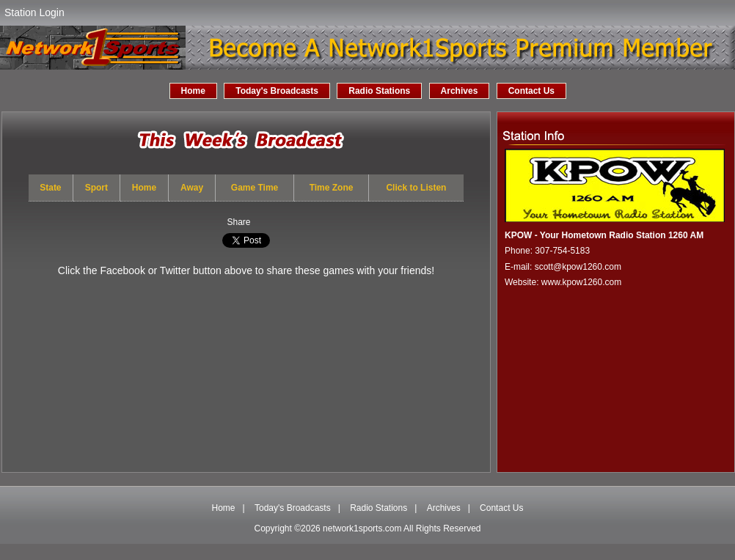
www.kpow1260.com (581, 282)
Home (193, 91)
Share (238, 222)
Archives (460, 91)
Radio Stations (379, 91)
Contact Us (531, 91)
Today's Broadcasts (277, 91)
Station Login (34, 12)
